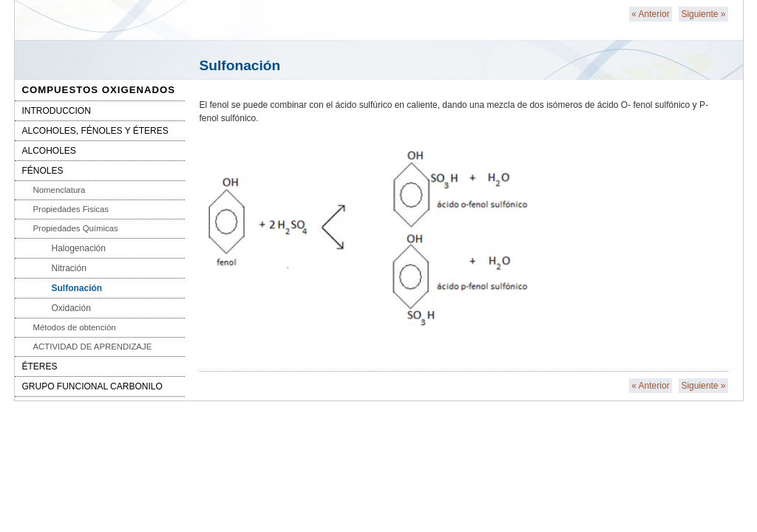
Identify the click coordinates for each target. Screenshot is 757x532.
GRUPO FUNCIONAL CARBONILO (92, 386)
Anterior (650, 14)
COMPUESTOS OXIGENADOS (99, 90)
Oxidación (71, 308)
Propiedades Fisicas (71, 209)
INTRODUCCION (57, 111)
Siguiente (703, 14)
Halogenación (79, 248)
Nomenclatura (60, 190)
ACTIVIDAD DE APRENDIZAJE (93, 347)
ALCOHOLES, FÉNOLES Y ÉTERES (95, 131)
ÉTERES (40, 366)
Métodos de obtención (75, 327)
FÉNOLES (43, 171)
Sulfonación (77, 288)
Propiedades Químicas (76, 228)
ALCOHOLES (49, 151)
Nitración (69, 268)
